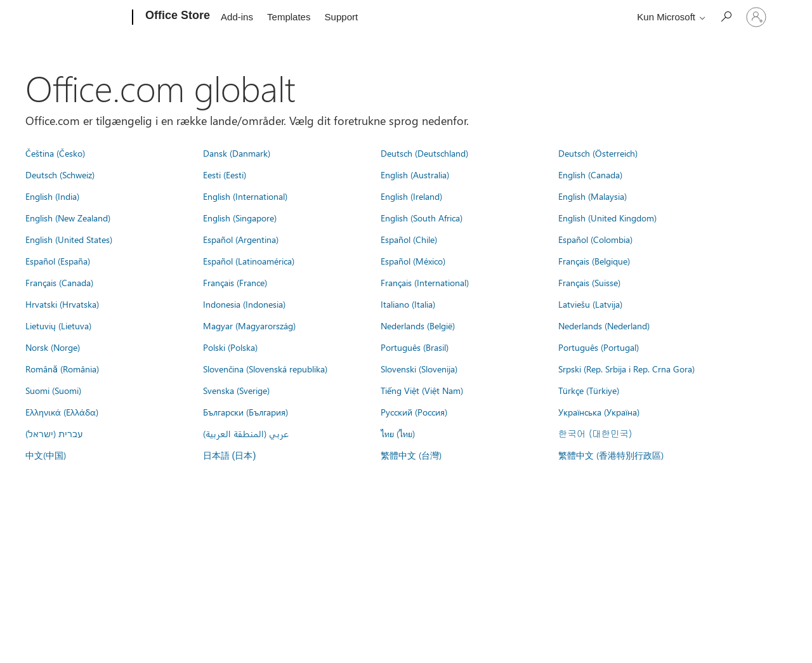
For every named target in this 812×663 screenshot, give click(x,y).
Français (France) (235, 282)
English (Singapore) (240, 218)
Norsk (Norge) (53, 347)
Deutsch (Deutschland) (424, 153)
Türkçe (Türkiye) (589, 390)
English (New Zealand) (68, 218)
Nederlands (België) (418, 325)
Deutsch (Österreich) (598, 153)
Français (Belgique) (594, 261)
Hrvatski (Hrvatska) (62, 304)
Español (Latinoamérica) (249, 261)
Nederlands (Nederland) (604, 325)
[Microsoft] (84, 18)
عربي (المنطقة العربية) (246, 433)
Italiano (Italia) (408, 304)
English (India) (52, 196)
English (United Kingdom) (607, 218)
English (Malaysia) (593, 196)
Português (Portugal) (599, 347)
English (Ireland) (411, 196)
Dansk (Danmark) (237, 153)
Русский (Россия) (414, 412)
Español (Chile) (409, 239)
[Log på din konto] (756, 17)
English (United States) (69, 239)
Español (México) (413, 261)
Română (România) (62, 369)
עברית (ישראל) (54, 433)
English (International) (245, 196)
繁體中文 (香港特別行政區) (611, 455)
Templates (289, 17)
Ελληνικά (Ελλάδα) (62, 412)
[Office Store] (176, 18)
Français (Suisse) (589, 282)
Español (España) (58, 261)
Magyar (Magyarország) (249, 325)
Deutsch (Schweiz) (60, 174)
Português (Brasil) (415, 347)
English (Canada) (590, 174)
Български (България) (246, 412)
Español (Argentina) (241, 239)
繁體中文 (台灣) (411, 455)
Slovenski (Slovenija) (419, 369)
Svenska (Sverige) (236, 390)
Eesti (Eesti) (225, 174)
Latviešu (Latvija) (590, 304)
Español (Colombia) (595, 239)
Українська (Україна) (599, 412)
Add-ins (237, 17)
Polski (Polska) (230, 347)
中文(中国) (46, 455)
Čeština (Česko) (55, 153)
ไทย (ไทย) (398, 433)
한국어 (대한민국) (595, 433)
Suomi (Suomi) (53, 390)
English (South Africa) (422, 218)
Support (342, 17)
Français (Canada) (59, 282)
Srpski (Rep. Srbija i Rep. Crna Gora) (626, 369)
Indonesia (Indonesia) (244, 304)
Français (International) (425, 282)
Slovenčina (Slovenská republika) (265, 369)
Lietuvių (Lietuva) (58, 325)
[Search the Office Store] (726, 16)
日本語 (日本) (230, 456)
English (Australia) (415, 174)
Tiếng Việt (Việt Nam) (422, 390)
